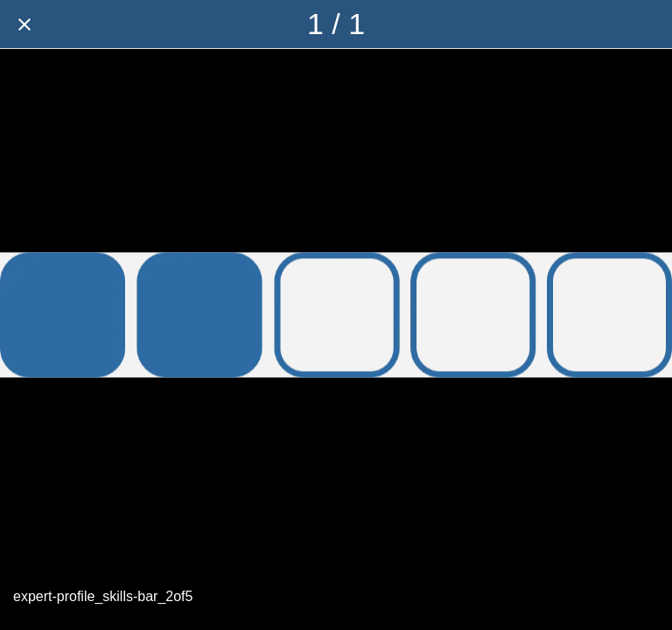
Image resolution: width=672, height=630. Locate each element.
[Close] (24, 24)
